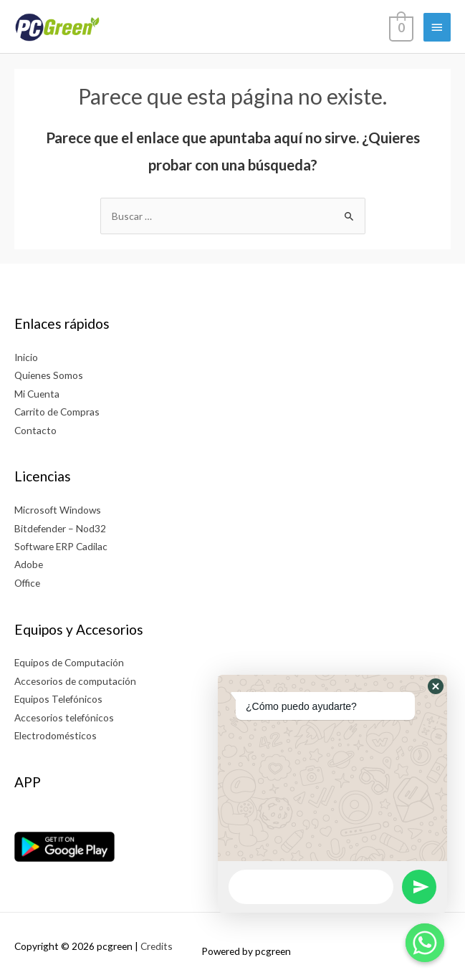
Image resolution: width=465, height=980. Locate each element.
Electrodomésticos (56, 735)
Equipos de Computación (69, 662)
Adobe (29, 564)
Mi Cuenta (37, 394)
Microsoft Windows (58, 510)
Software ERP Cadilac (61, 546)
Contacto (35, 430)
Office (27, 583)
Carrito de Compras (57, 412)
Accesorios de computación (75, 681)
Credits (157, 946)
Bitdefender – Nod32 (60, 528)
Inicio (26, 357)
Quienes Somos (49, 375)
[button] (436, 686)
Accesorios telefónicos (64, 717)
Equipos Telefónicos (58, 699)
